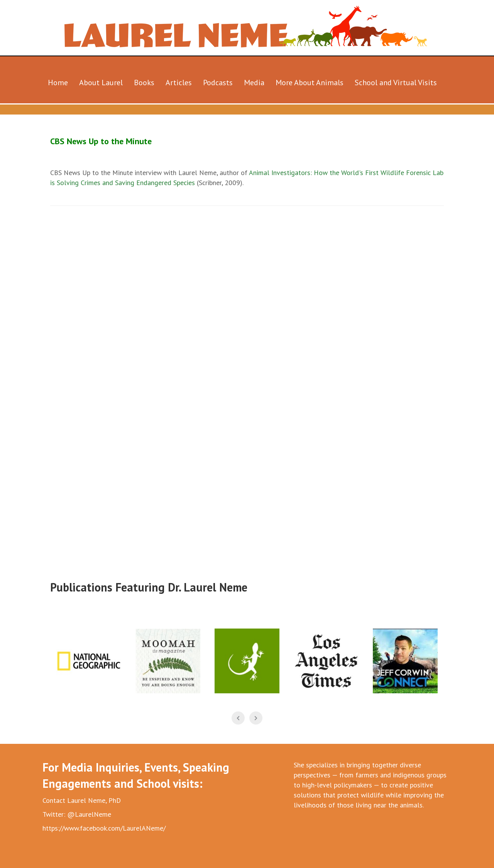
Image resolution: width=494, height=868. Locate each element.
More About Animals (310, 83)
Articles (179, 83)
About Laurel (101, 83)
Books (144, 83)
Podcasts (218, 83)
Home (58, 83)
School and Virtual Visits (396, 83)
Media (254, 83)
